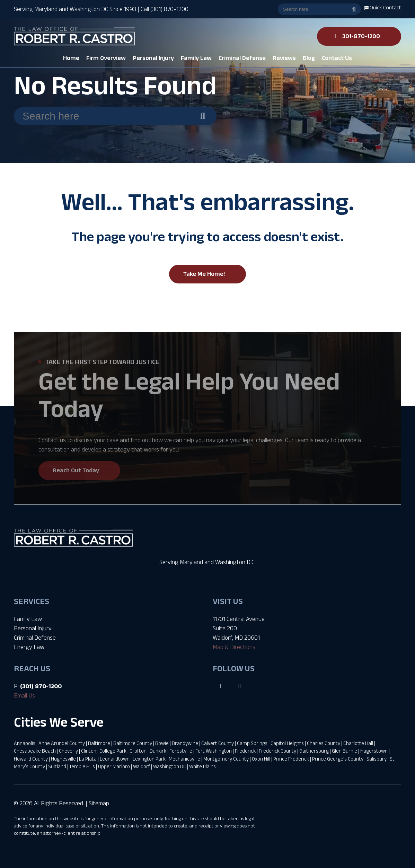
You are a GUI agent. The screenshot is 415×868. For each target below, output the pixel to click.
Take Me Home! (204, 274)
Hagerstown (374, 751)
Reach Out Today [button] (76, 470)
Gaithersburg (314, 751)
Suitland (57, 766)
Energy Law (29, 647)
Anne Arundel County (62, 743)
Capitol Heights (287, 743)
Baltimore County (133, 743)
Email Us (24, 695)
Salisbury (377, 759)
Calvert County (218, 743)
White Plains (202, 766)
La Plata (88, 759)
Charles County (324, 743)
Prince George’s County (338, 759)
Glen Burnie (345, 751)
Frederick (245, 751)
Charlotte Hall (358, 743)
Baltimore (99, 743)
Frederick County (277, 751)
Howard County (31, 759)
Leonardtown (115, 759)
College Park (113, 751)
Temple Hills (82, 766)
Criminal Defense (35, 638)
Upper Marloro (114, 766)
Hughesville (63, 759)
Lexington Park (149, 759)
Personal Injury (33, 628)
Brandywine (185, 743)
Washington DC (170, 766)
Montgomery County (226, 759)
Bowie (162, 743)
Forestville (181, 751)
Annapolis (25, 743)
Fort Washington (214, 751)
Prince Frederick (291, 759)
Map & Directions (234, 647)
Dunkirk (158, 751)
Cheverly (68, 751)
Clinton (89, 751)
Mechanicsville (184, 759)
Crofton (138, 751)
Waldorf (142, 766)
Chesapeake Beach (35, 751)
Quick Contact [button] (383, 7)
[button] (106, 58)
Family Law (28, 619)
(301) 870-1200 (41, 686)
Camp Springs (252, 743)
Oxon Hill (261, 759)
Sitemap (99, 803)
